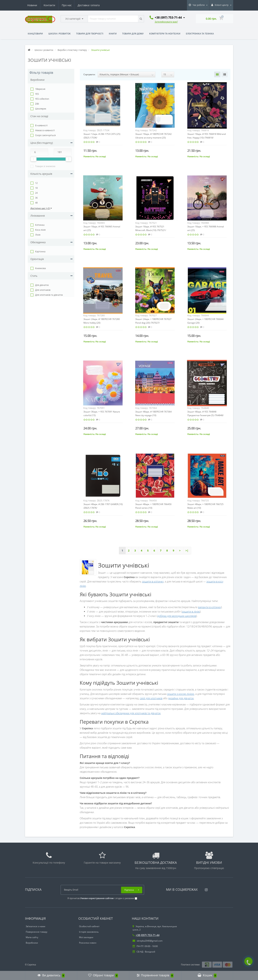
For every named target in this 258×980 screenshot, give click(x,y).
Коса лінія (40, 230)
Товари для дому (133, 34)
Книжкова (41, 268)
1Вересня (40, 89)
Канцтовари (35, 34)
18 (37, 188)
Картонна (40, 252)
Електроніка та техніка (200, 34)
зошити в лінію (191, 612)
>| (187, 550)
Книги (113, 34)
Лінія (38, 235)
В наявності (41, 125)
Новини (77, 5)
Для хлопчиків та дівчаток (49, 295)
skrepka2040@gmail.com (148, 941)
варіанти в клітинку (210, 607)
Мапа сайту (32, 937)
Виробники (32, 943)
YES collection (42, 99)
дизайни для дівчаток (181, 698)
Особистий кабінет (89, 926)
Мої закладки (86, 937)
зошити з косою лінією (181, 694)
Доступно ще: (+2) (41, 208)
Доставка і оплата (55, 5)
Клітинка (40, 225)
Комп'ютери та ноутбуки (165, 34)
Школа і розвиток (60, 34)
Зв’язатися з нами (36, 926)
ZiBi (37, 104)
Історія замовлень (89, 932)
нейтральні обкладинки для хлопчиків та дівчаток (131, 713)
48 (37, 203)
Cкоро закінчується (45, 135)
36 (37, 198)
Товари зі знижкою (45, 166)
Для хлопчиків (43, 290)
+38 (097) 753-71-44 (146, 935)
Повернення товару (37, 932)
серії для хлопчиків (151, 698)
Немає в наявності (45, 130)
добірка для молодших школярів (177, 616)
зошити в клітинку (153, 581)
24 (37, 193)
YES (37, 94)
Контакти (94, 5)
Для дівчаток (42, 285)
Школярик (41, 109)
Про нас (32, 5)
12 (37, 183)
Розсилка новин (88, 943)
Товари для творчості (90, 34)
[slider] (33, 159)
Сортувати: (89, 74)
